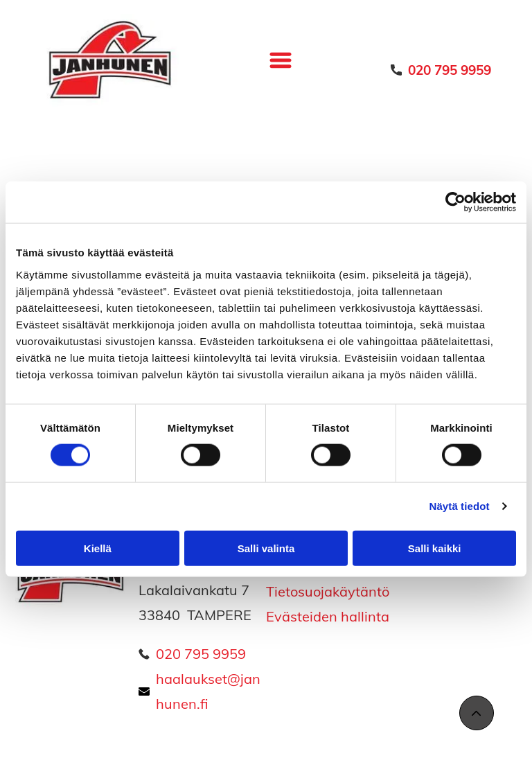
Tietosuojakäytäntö (328, 591)
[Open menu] (281, 60)
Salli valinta (266, 548)
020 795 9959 (201, 654)
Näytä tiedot (460, 506)
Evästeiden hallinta (328, 616)
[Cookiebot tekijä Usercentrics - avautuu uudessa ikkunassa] (455, 202)
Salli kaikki (435, 548)
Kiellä (98, 548)
